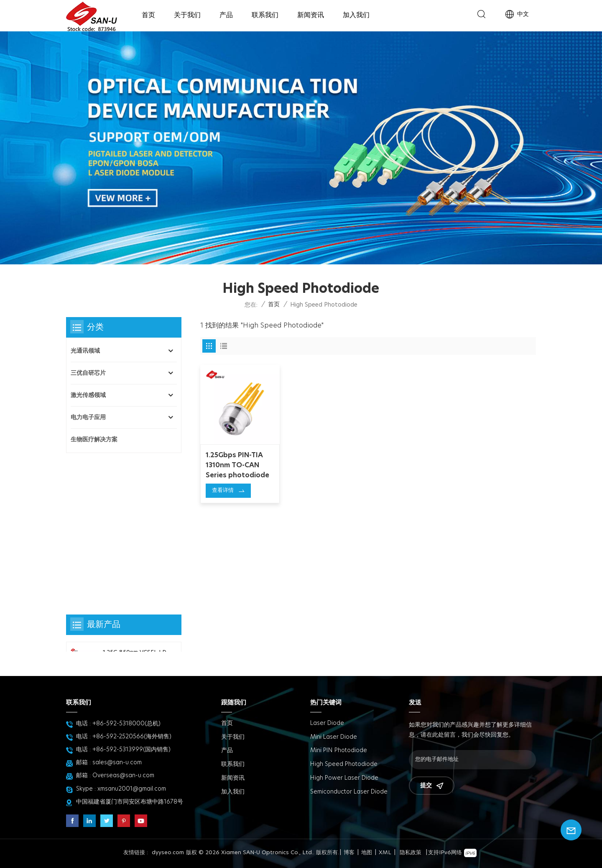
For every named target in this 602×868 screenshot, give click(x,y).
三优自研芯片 (88, 373)
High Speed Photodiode (344, 764)
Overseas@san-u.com (123, 776)
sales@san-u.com (117, 763)
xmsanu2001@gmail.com (132, 789)
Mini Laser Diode (334, 737)
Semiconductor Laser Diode (349, 792)
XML (385, 853)
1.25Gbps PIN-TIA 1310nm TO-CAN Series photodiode (237, 464)
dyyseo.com (168, 853)
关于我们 (187, 15)
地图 (367, 853)
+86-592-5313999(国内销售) (131, 750)
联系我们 (265, 15)
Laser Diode (327, 723)
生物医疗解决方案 (94, 440)
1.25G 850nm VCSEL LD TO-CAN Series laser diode (135, 508)
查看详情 (223, 490)
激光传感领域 (88, 395)
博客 (349, 853)
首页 (148, 15)
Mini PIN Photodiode (339, 750)
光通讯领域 (85, 351)
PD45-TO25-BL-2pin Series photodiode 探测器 (135, 554)
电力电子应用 (88, 417)
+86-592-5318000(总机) (126, 724)
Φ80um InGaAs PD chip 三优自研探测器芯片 (135, 645)
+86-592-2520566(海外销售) (132, 737)
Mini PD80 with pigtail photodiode (133, 599)
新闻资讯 (311, 15)
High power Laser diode (344, 778)
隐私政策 (411, 853)
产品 (226, 15)
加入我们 (356, 15)
